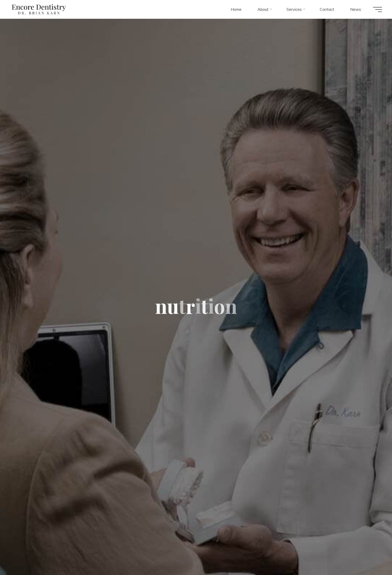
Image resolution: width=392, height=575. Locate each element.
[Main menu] (377, 10)
